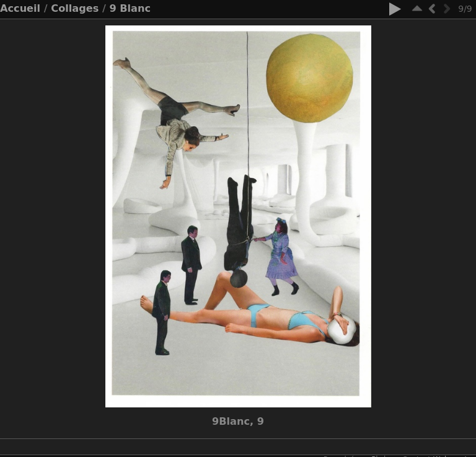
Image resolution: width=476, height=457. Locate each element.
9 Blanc (130, 8)
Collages (75, 8)
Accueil (20, 8)
